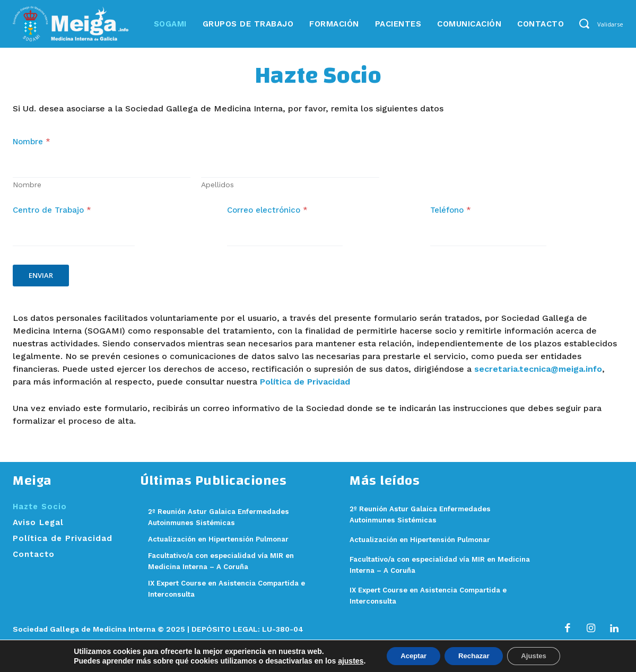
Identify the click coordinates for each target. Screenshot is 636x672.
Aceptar (407, 656)
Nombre (27, 190)
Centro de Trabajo (52, 215)
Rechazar (474, 656)
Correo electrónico (267, 215)
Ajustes (540, 656)
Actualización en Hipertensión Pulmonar (430, 545)
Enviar (41, 281)
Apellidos (217, 190)
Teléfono (451, 215)
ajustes (342, 660)
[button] (584, 23)
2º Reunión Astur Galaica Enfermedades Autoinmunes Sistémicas (204, 528)
